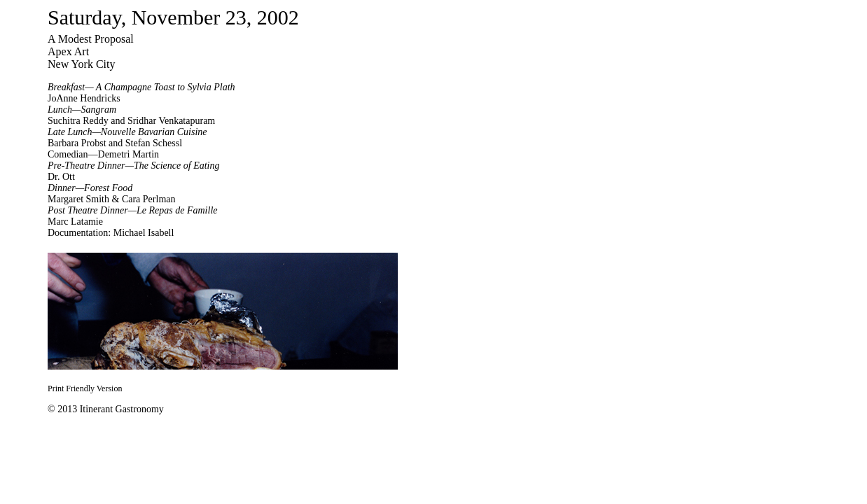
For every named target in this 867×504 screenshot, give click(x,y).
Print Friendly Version (85, 388)
